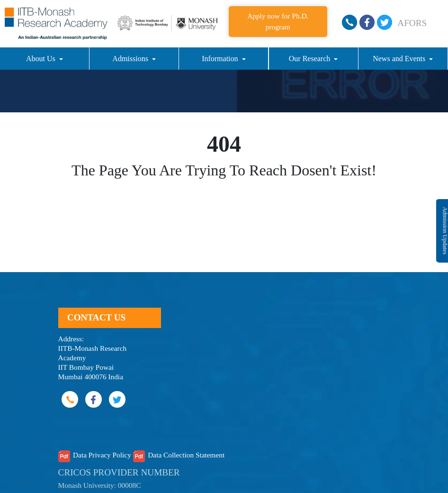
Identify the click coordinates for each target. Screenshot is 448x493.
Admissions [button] (131, 59)
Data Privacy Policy (102, 455)
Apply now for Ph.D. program (278, 21)
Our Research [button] (311, 59)
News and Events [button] (400, 59)
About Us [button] (42, 59)
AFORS (412, 23)
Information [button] (221, 59)
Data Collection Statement (186, 455)
